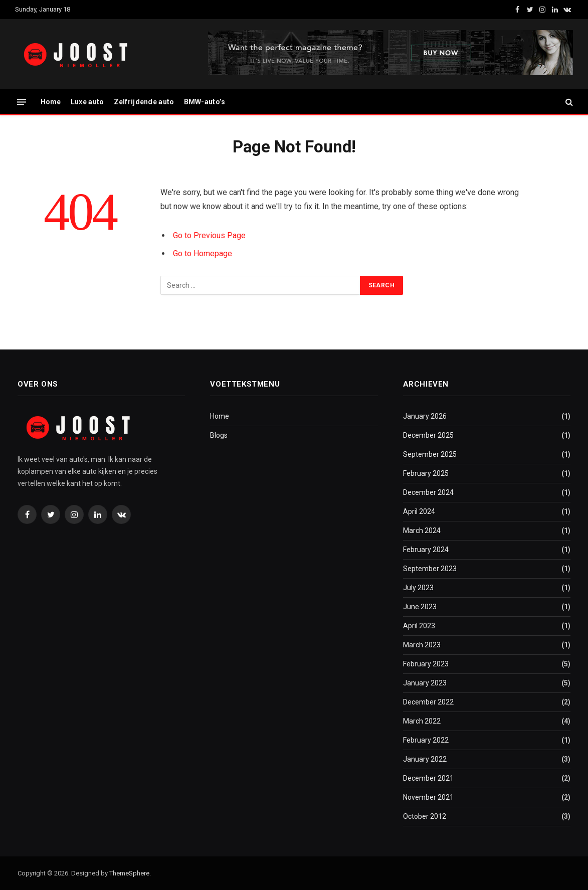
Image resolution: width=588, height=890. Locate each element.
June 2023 (420, 607)
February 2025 (426, 473)
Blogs (219, 435)
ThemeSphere (129, 873)
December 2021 (428, 778)
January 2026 (425, 416)
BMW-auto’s (205, 102)
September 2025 (430, 454)
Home (51, 102)
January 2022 (425, 759)
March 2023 (422, 645)
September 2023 (430, 569)
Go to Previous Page (209, 235)
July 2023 (418, 588)
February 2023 (426, 664)
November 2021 (428, 797)
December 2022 (428, 702)
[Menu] (22, 102)
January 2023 (425, 683)
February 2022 (426, 740)
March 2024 (422, 530)
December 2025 (428, 435)
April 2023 (419, 626)
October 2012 (425, 816)
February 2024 (426, 550)
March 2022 (422, 721)
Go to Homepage (203, 253)
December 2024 (428, 492)
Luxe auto (87, 102)
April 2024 (419, 511)
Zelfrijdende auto (144, 102)
